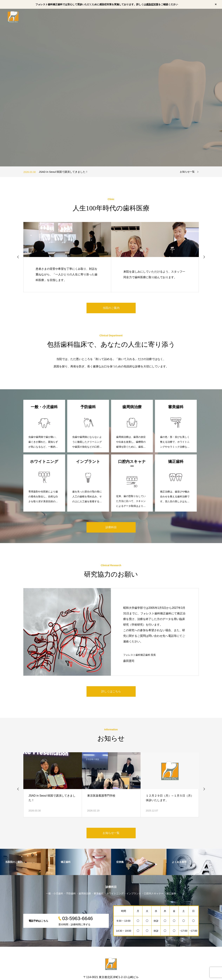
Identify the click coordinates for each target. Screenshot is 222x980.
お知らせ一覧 (187, 172)
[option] (111, 88)
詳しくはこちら (111, 691)
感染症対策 (152, 4)
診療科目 (111, 527)
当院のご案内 (111, 308)
